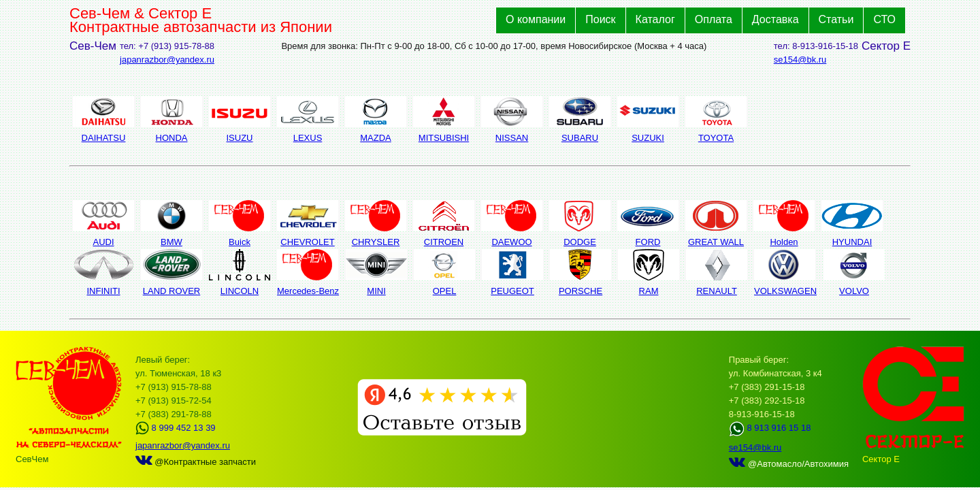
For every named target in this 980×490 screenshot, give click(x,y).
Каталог (655, 19)
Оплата (714, 19)
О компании (536, 19)
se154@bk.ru (800, 60)
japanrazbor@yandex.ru (167, 60)
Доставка (775, 19)
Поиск (600, 19)
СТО (884, 19)
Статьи (836, 19)
